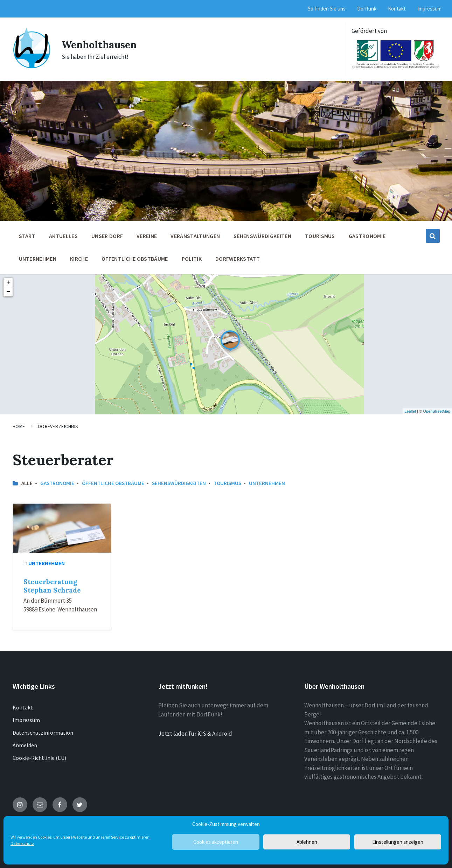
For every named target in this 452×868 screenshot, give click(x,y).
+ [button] (8, 282)
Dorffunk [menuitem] (367, 9)
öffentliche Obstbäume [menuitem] (135, 259)
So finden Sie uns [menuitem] (327, 9)
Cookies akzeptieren (216, 842)
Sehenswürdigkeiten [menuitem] (262, 236)
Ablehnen (307, 842)
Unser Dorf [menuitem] (107, 236)
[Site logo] (32, 67)
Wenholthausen (101, 44)
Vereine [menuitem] (147, 236)
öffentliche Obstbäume (113, 483)
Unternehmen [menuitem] (38, 259)
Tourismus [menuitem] (320, 236)
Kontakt (23, 707)
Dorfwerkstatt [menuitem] (238, 259)
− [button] (8, 292)
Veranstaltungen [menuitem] (195, 236)
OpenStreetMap (437, 411)
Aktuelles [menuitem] (63, 236)
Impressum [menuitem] (429, 9)
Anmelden (25, 745)
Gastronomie (57, 483)
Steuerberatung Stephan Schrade (52, 586)
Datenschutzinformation (43, 733)
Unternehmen (267, 483)
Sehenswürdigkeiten (179, 483)
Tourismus (227, 483)
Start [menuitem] (27, 236)
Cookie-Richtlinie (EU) (39, 758)
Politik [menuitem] (192, 259)
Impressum (26, 720)
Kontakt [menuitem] (397, 9)
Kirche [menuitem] (79, 259)
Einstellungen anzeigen (398, 842)
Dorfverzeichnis (58, 426)
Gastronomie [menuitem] (367, 236)
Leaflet (410, 411)
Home (19, 426)
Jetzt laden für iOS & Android (195, 734)
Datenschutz (22, 843)
